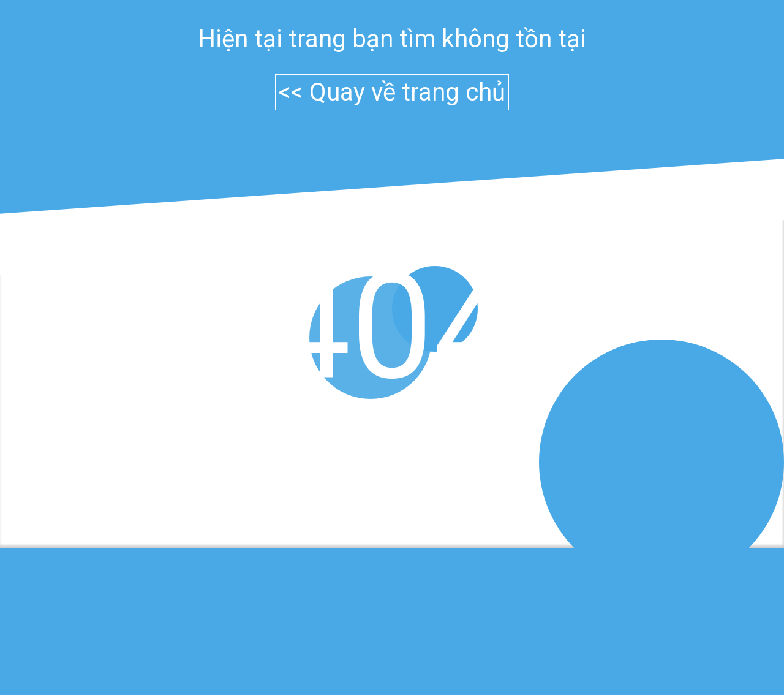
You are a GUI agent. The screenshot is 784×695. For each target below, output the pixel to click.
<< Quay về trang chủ (392, 92)
